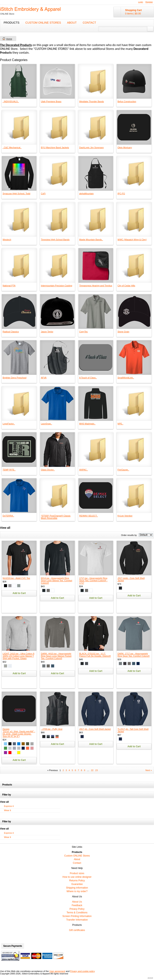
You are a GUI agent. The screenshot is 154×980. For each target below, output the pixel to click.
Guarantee (77, 884)
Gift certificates (77, 930)
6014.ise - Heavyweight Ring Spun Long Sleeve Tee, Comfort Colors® (57, 581)
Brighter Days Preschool (15, 378)
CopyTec (84, 332)
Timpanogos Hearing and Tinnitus (96, 286)
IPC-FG (121, 194)
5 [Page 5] (72, 770)
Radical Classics (11, 332)
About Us (77, 902)
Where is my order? (77, 891)
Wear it (8, 810)
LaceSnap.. (47, 424)
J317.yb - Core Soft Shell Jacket (95, 729)
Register (149, 2)
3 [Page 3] (66, 770)
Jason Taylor (47, 332)
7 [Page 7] (78, 770)
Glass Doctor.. (48, 470)
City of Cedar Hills (126, 286)
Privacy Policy (77, 909)
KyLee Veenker (125, 516)
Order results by (129, 535)
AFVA (44, 378)
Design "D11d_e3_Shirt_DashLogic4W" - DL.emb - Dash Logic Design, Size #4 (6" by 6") (19, 733)
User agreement (57, 971)
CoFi (43, 194)
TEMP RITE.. (9, 470)
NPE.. (120, 424)
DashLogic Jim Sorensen (91, 147)
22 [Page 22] (92, 770)
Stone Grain (123, 332)
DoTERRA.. (8, 516)
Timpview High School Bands (55, 240)
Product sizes (77, 873)
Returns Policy (77, 881)
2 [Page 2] (63, 770)
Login (141, 2)
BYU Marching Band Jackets (55, 147)
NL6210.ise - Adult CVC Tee (16, 578)
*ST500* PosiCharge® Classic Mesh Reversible (56, 517)
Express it (9, 806)
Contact (89, 23)
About (72, 23)
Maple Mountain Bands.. (91, 240)
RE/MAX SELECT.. (89, 516)
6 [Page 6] (75, 770)
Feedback (77, 905)
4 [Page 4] (69, 770)
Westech (7, 240)
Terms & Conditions (77, 913)
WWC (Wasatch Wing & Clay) (132, 240)
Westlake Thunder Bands (92, 101)
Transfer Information (77, 920)
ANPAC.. (84, 470)
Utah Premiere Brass (51, 101)
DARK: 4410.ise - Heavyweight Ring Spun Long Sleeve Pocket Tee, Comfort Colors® (56, 656)
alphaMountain (86, 194)
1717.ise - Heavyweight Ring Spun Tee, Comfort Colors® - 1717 (93, 581)
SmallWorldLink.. (126, 378)
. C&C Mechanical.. (12, 147)
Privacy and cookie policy (83, 971)
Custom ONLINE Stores (43, 23)
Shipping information (77, 888)
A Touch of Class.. (88, 378)
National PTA (9, 286)
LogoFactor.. (9, 424)
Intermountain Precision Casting (57, 286)
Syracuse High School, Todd (16, 194)
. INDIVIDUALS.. (11, 101)
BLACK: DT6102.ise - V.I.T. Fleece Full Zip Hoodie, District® (95, 655)
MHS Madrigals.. (87, 424)
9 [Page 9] (84, 770)
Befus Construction (127, 101)
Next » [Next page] (149, 770)
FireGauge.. (123, 470)
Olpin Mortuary (125, 147)
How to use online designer (77, 877)
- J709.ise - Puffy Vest (52, 729)
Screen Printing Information (77, 916)
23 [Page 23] (96, 770)
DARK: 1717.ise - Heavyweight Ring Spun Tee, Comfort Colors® (134, 655)
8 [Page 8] (81, 770)
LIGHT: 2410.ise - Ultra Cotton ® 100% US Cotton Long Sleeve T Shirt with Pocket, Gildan (19, 656)
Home (9, 39)
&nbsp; (19, 81)
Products (12, 23)
